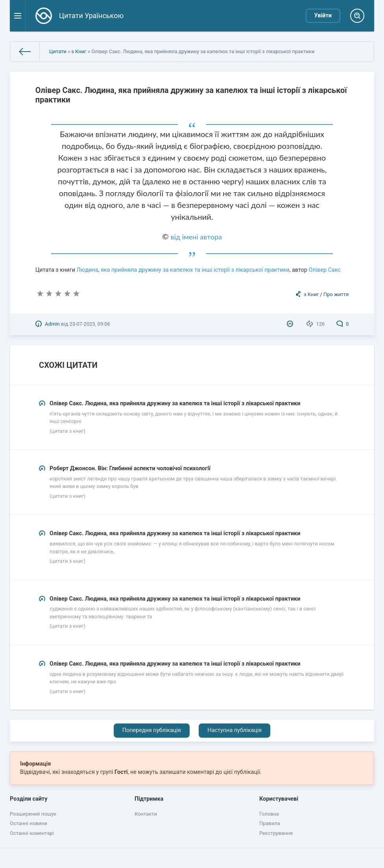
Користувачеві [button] (279, 799)
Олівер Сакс (325, 270)
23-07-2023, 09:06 (90, 324)
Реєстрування (276, 833)
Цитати (58, 51)
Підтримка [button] (149, 799)
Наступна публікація (234, 730)
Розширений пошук (33, 814)
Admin (52, 324)
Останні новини (29, 823)
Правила (270, 823)
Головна (269, 814)
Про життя (336, 294)
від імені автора (196, 237)
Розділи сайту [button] (29, 799)
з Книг (79, 51)
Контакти (146, 814)
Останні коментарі (32, 833)
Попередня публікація (152, 730)
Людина (88, 270)
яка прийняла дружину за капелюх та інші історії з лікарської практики (195, 270)
